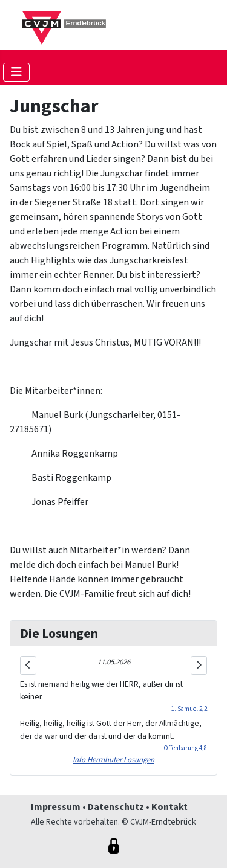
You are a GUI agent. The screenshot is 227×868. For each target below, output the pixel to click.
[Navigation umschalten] (16, 72)
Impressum (56, 807)
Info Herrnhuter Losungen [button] (113, 760)
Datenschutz (116, 807)
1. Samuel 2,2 (189, 709)
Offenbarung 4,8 (185, 748)
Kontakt (169, 807)
